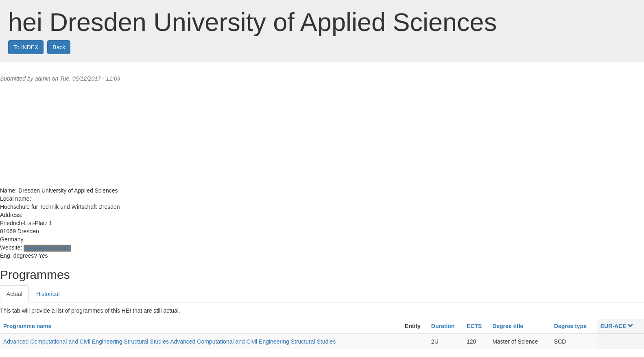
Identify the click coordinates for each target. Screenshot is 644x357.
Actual (14, 294)
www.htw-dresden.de (47, 248)
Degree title (508, 326)
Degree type (570, 326)
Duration (443, 326)
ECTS (474, 326)
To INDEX (26, 47)
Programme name (27, 326)
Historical (48, 294)
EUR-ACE (617, 326)
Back (59, 47)
